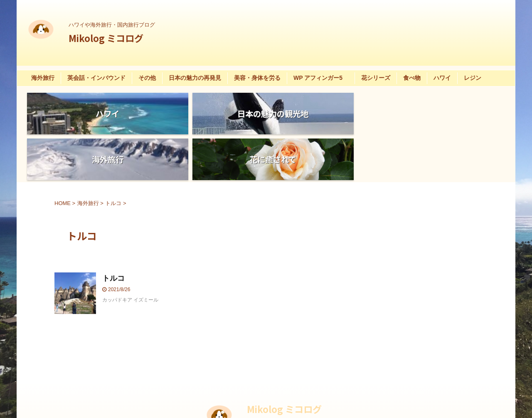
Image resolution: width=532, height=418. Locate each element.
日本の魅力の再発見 (195, 78)
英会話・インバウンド (96, 78)
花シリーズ (376, 78)
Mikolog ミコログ (106, 38)
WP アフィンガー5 (321, 78)
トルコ (113, 232)
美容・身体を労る (257, 78)
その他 (147, 78)
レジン (473, 78)
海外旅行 (43, 78)
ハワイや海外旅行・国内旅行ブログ (290, 379)
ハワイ (442, 78)
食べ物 (412, 78)
